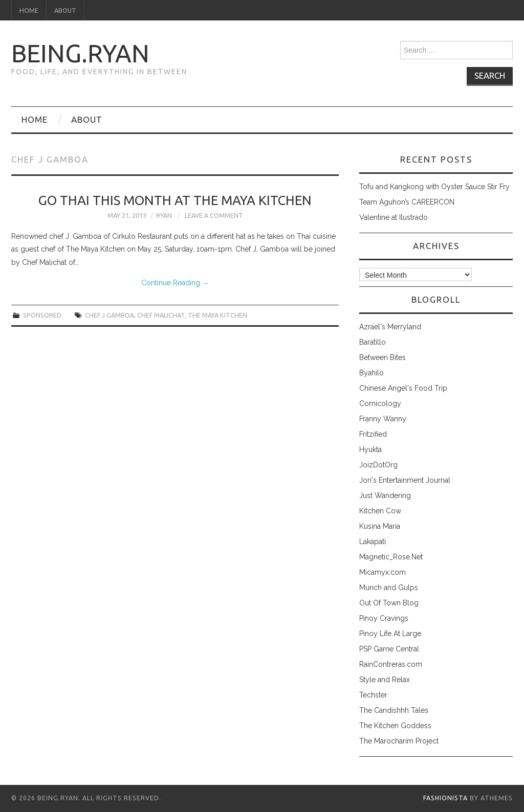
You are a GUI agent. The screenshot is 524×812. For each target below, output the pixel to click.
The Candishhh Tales (394, 710)
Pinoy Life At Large (390, 634)
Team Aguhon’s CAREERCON (407, 202)
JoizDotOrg (378, 465)
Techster (373, 695)
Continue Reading (175, 283)
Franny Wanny (383, 419)
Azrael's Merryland (390, 327)
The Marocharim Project (399, 741)
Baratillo (373, 342)
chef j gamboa (110, 315)
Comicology (380, 403)
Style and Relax (385, 680)
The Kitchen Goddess (395, 726)
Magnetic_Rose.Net (391, 557)
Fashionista (445, 798)
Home (29, 10)
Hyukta (370, 449)
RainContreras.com (391, 664)
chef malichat (161, 315)
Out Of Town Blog (389, 603)
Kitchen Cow (380, 511)
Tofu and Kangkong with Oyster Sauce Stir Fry (434, 187)
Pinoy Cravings (384, 618)
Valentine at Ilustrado (394, 217)
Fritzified (373, 434)
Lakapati (373, 542)
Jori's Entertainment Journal (405, 480)
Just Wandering (385, 495)
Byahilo (372, 373)
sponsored (42, 315)
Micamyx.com (383, 572)
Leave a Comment (214, 215)
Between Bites (383, 357)
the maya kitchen (217, 315)
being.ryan (80, 53)
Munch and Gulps (389, 588)
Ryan (164, 215)
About (65, 10)
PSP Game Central (389, 649)
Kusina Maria (380, 526)
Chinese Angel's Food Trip (403, 388)
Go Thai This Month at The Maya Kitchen (175, 200)
